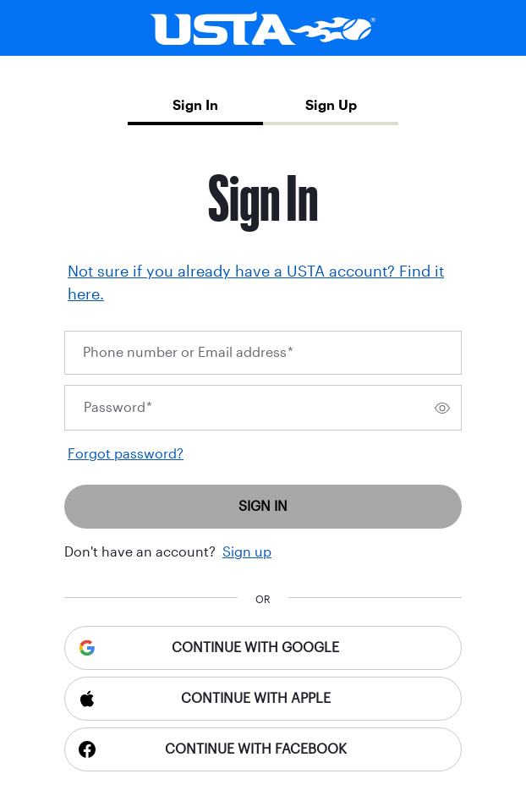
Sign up (247, 552)
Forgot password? (126, 454)
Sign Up (331, 105)
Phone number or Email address (188, 352)
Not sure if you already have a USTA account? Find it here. (256, 283)
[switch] (442, 408)
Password (118, 407)
